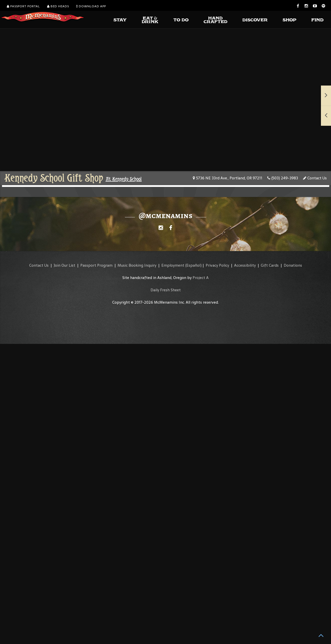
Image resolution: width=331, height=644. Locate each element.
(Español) (193, 265)
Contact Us (315, 178)
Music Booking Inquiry (137, 265)
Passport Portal (23, 6)
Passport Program (96, 265)
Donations (293, 265)
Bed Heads (58, 6)
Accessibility (245, 265)
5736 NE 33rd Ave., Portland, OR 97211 (228, 178)
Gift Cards (270, 265)
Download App (91, 6)
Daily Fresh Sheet (166, 290)
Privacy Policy (217, 265)
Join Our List (64, 265)
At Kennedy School (124, 179)
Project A (201, 278)
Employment (173, 265)
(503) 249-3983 (283, 178)
